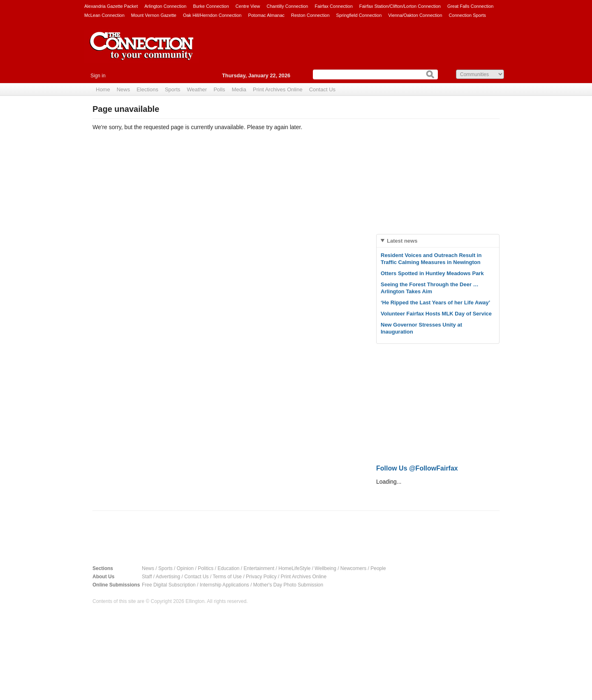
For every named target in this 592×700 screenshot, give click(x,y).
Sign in (98, 76)
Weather (197, 89)
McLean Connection (104, 15)
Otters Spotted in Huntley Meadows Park (432, 273)
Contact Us (322, 89)
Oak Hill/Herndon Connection (212, 15)
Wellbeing (325, 568)
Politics (206, 568)
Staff (147, 577)
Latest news (402, 241)
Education (228, 568)
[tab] (438, 241)
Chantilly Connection (288, 6)
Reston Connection (310, 15)
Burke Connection (211, 6)
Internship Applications (224, 585)
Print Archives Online (278, 89)
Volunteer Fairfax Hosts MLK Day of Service (436, 314)
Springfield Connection (359, 15)
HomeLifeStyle (294, 568)
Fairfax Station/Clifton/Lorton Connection (400, 6)
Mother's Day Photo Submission (288, 585)
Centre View (248, 6)
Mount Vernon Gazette (154, 15)
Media (239, 89)
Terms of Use (227, 577)
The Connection (142, 52)
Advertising (168, 577)
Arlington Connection (165, 6)
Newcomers (353, 568)
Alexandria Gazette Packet (111, 6)
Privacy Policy (261, 577)
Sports (173, 89)
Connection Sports (468, 15)
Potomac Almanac (266, 15)
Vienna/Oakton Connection (415, 15)
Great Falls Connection (471, 6)
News (124, 89)
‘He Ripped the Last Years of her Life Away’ (435, 302)
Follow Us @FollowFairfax (417, 468)
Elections (147, 89)
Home (103, 89)
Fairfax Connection (333, 6)
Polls (219, 89)
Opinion (185, 568)
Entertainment (259, 568)
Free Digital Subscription (169, 585)
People (378, 568)
